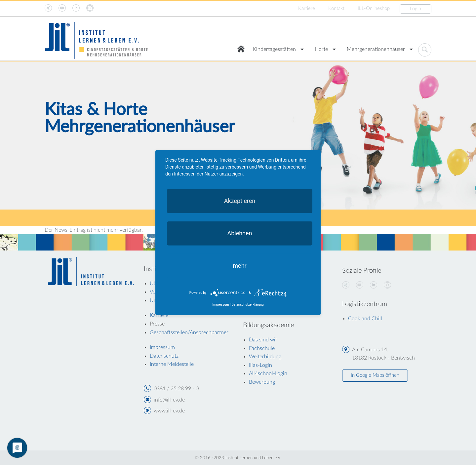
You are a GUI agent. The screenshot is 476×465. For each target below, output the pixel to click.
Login (416, 9)
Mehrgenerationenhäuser (376, 49)
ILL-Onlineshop (374, 8)
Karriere (307, 8)
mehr (239, 265)
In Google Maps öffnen (375, 375)
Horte (321, 49)
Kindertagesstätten (274, 49)
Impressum (220, 305)
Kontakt (336, 8)
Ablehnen (239, 233)
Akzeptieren (240, 200)
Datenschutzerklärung (247, 305)
